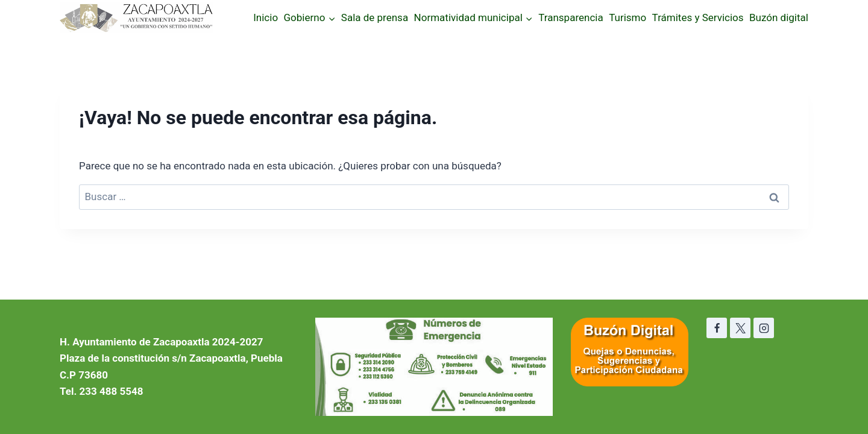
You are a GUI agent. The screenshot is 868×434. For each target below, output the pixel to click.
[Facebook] (717, 328)
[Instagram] (764, 328)
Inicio (266, 17)
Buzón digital (779, 17)
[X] (740, 328)
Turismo (627, 17)
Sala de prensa (375, 17)
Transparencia (571, 17)
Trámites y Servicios (698, 17)
